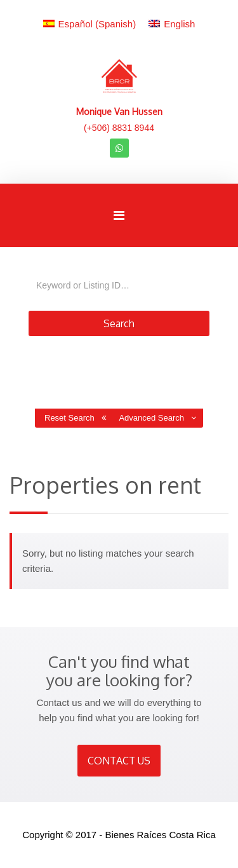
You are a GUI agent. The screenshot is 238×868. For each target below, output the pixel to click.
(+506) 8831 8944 (119, 128)
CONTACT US (119, 761)
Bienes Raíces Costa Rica (161, 835)
